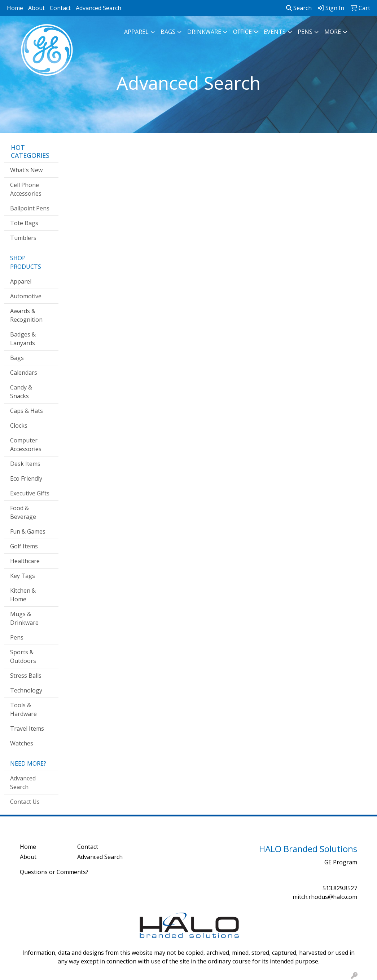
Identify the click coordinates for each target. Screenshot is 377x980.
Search (299, 8)
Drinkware (204, 32)
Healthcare (25, 561)
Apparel (136, 32)
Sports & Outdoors (23, 656)
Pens (305, 32)
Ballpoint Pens (30, 208)
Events (275, 32)
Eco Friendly (26, 478)
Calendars (24, 373)
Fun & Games (28, 531)
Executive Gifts (30, 493)
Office (242, 32)
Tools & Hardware (23, 709)
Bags (168, 32)
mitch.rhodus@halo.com (325, 897)
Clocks (19, 426)
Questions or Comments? (54, 872)
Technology (26, 690)
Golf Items (24, 546)
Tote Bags (24, 223)
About (36, 8)
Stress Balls (26, 676)
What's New (26, 170)
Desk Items (25, 464)
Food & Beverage (23, 512)
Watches (22, 743)
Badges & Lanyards (23, 339)
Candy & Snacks (21, 392)
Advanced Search (98, 8)
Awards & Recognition (26, 315)
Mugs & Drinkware (24, 618)
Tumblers (23, 238)
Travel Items (27, 729)
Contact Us (25, 802)
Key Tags (23, 576)
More (333, 32)
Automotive (26, 296)
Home (15, 8)
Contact (60, 8)
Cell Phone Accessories (26, 189)
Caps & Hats (27, 411)
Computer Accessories (26, 445)
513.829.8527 (340, 888)
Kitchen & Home (23, 595)
